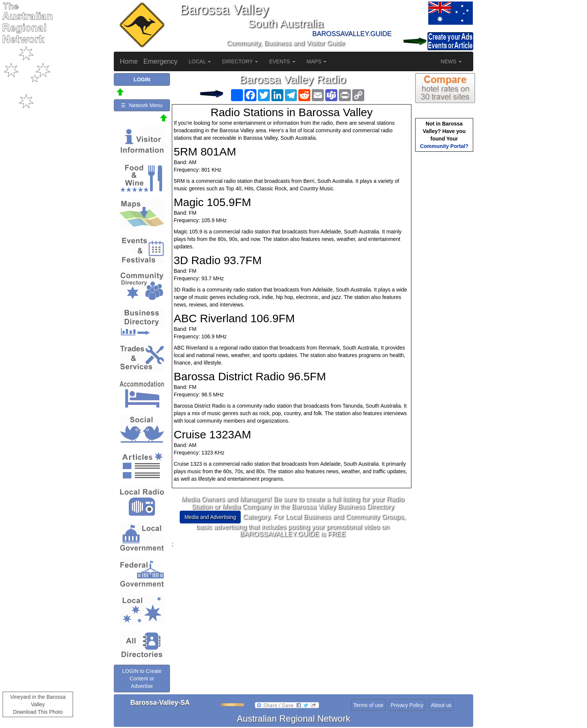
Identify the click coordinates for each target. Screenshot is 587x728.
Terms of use (368, 705)
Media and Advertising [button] (210, 517)
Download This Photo (38, 712)
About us (441, 705)
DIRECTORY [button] (240, 61)
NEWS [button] (451, 61)
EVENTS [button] (282, 61)
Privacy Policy (407, 705)
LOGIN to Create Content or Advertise (142, 679)
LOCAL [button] (200, 61)
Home (129, 61)
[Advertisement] (293, 600)
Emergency (160, 61)
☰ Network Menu (142, 105)
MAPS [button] (317, 61)
